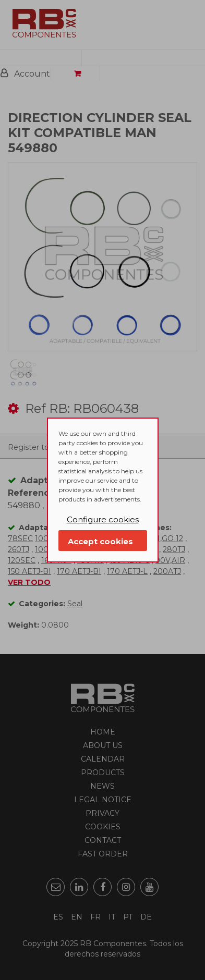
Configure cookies (103, 519)
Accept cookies (100, 541)
